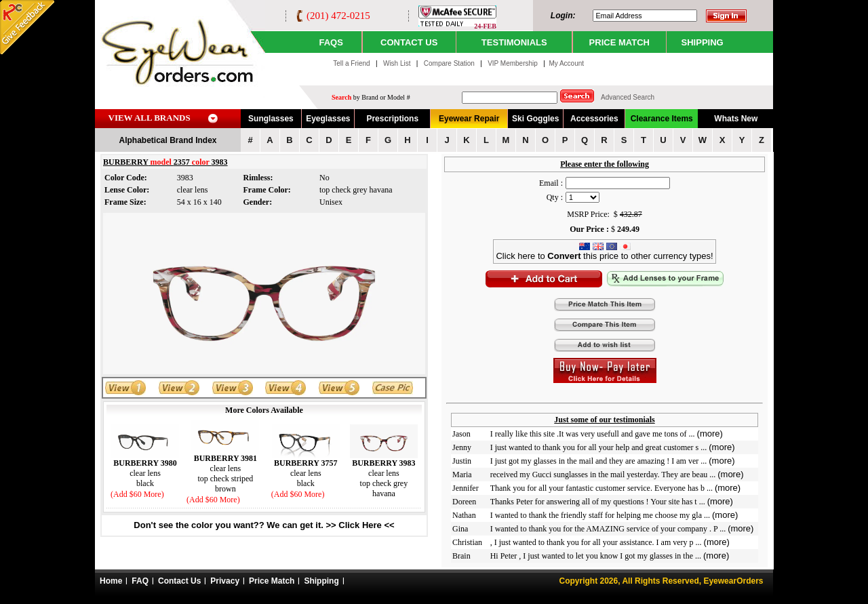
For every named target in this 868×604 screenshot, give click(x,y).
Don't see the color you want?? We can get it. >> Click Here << (264, 525)
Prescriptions (392, 119)
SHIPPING (703, 42)
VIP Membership (513, 63)
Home (111, 581)
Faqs (331, 42)
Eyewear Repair (469, 119)
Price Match (272, 581)
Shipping (321, 581)
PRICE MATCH (619, 42)
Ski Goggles (535, 119)
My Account (566, 63)
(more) (710, 434)
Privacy (225, 581)
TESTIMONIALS (514, 42)
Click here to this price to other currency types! (604, 252)
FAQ (140, 581)
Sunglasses (271, 119)
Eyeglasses (328, 119)
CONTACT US (409, 42)
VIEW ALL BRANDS (150, 118)
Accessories (594, 119)
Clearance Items (662, 119)
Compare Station (450, 63)
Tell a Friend (351, 63)
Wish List (398, 63)
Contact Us (179, 581)
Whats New (736, 119)
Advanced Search (628, 97)
